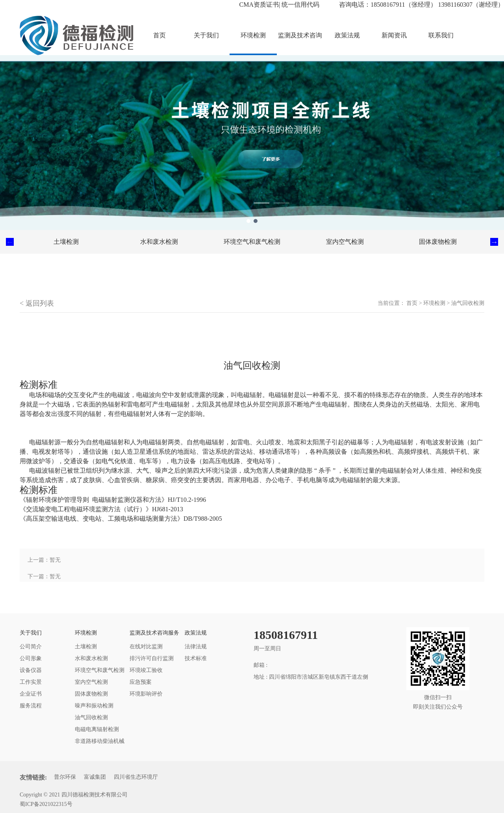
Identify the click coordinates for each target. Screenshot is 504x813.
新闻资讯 (394, 35)
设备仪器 (31, 670)
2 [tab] (256, 221)
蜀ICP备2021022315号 (46, 804)
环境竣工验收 (146, 670)
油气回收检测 (468, 303)
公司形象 (31, 658)
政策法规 (347, 35)
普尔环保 (65, 777)
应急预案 (141, 682)
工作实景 (31, 682)
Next (494, 242)
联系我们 (441, 35)
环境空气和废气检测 (252, 242)
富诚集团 (95, 777)
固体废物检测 (438, 242)
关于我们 (206, 35)
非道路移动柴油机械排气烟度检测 (100, 743)
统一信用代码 (300, 5)
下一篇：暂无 (44, 576)
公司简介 (31, 647)
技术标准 (196, 658)
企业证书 (31, 694)
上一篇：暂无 (44, 560)
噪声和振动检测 (94, 706)
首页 (412, 303)
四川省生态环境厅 (136, 777)
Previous (10, 242)
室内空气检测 (345, 242)
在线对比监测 (146, 647)
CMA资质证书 (259, 5)
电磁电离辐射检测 (97, 729)
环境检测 (253, 35)
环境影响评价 (146, 694)
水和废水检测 (159, 242)
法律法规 (196, 647)
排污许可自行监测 (152, 658)
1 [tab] (248, 221)
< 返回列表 (37, 303)
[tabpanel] (252, 143)
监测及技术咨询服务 (300, 44)
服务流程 (31, 706)
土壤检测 (66, 242)
